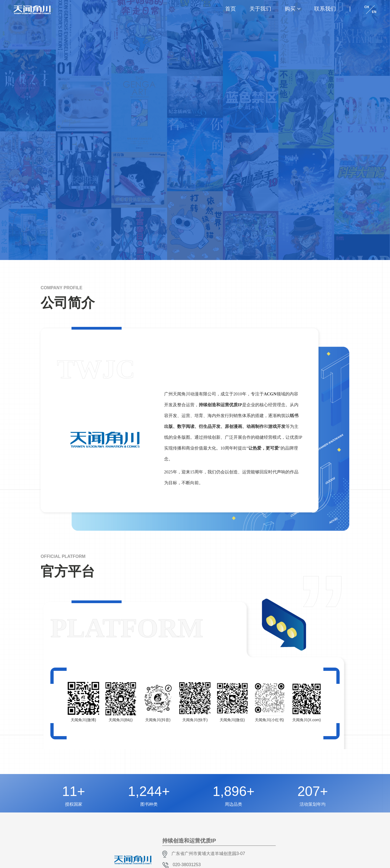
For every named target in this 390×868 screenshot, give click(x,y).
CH (367, 7)
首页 (230, 9)
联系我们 (325, 9)
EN (374, 12)
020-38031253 (187, 865)
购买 (290, 9)
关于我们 (260, 9)
